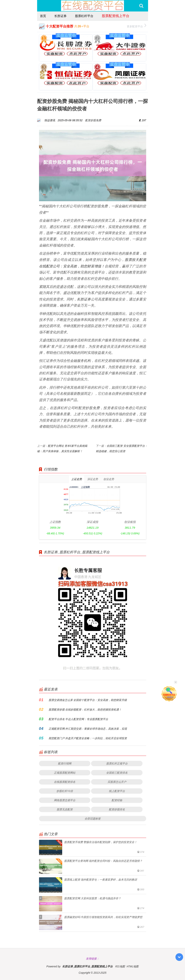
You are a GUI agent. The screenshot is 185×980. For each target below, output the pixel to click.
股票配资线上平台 (116, 16)
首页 (43, 16)
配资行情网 (65, 763)
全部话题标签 (93, 818)
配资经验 (117, 800)
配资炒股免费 (93, 120)
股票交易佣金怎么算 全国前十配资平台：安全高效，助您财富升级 (88, 700)
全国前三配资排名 (117, 773)
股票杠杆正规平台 (117, 763)
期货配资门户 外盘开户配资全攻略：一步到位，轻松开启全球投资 (88, 738)
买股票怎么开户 (117, 782)
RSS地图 (120, 966)
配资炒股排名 (117, 809)
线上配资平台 (117, 791)
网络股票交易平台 (65, 800)
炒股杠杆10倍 (65, 791)
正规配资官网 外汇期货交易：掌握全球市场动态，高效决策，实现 (88, 729)
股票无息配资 (65, 809)
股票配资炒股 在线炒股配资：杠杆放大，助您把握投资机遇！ (85, 709)
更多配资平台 (137, 26)
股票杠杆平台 (84, 16)
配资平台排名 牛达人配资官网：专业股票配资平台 (78, 719)
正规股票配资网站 (65, 773)
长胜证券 (60, 16)
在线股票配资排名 (65, 782)
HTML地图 (132, 966)
